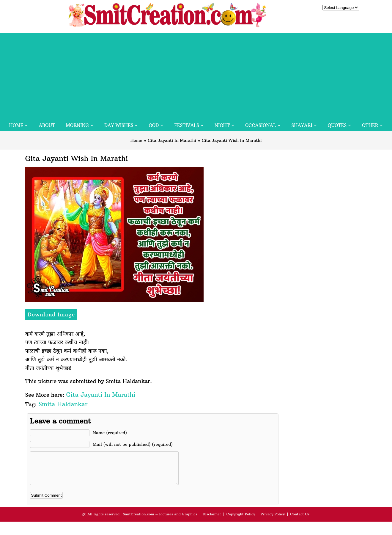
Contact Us (300, 520)
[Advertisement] (196, 75)
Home (16, 125)
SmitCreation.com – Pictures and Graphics (160, 520)
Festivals (187, 125)
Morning (77, 125)
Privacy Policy (273, 520)
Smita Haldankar (63, 404)
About (47, 125)
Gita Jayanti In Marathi (172, 140)
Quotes (337, 125)
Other (370, 125)
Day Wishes (119, 125)
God (154, 125)
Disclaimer (212, 520)
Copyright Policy (241, 520)
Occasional (260, 125)
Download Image (51, 314)
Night (222, 125)
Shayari (302, 125)
